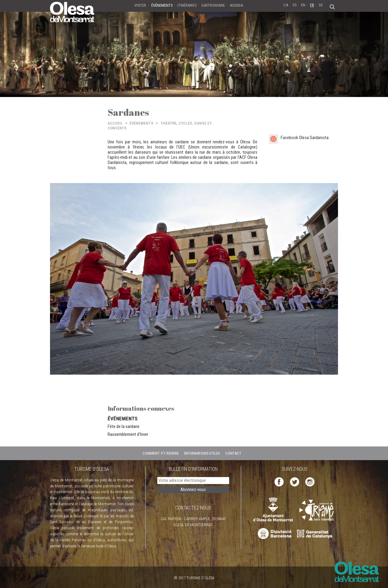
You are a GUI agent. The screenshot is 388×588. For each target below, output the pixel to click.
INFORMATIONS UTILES (202, 453)
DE (321, 5)
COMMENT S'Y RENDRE (161, 453)
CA (286, 5)
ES (295, 5)
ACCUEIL (115, 123)
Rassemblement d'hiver (128, 434)
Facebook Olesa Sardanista (305, 138)
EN (303, 5)
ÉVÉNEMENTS (141, 123)
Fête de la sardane (124, 426)
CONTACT (233, 453)
